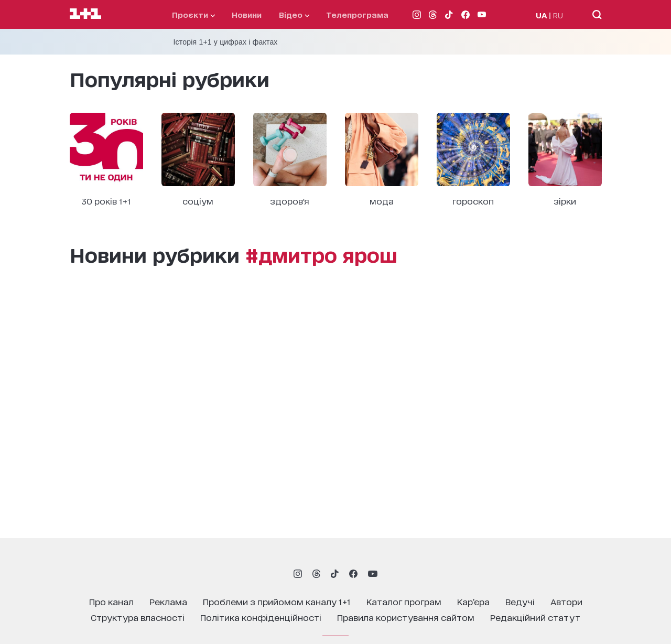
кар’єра (473, 601)
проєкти (193, 14)
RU (558, 15)
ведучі (520, 601)
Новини (247, 14)
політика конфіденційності (261, 617)
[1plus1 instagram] (298, 574)
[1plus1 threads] (316, 574)
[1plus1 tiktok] (334, 574)
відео (294, 14)
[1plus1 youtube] (373, 574)
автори (566, 601)
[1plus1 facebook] (353, 574)
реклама (168, 601)
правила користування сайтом (406, 617)
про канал (111, 601)
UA (542, 15)
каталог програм (404, 601)
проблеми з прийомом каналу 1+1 (277, 601)
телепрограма (357, 14)
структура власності (138, 617)
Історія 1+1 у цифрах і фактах (226, 42)
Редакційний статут (535, 617)
